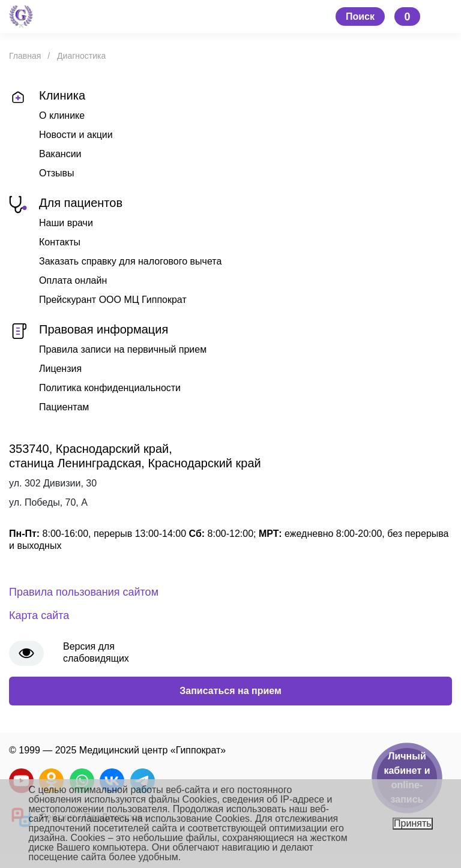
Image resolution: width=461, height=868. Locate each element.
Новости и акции (76, 135)
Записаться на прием (230, 691)
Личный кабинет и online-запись (407, 778)
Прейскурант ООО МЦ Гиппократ (113, 300)
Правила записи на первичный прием (123, 349)
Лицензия (60, 369)
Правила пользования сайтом (84, 592)
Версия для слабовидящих (96, 652)
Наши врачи (66, 223)
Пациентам (64, 407)
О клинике (62, 115)
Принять (413, 823)
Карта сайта (39, 615)
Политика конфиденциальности (110, 388)
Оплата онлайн (73, 280)
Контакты (60, 242)
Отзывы (57, 173)
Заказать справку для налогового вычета (130, 261)
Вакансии (60, 154)
